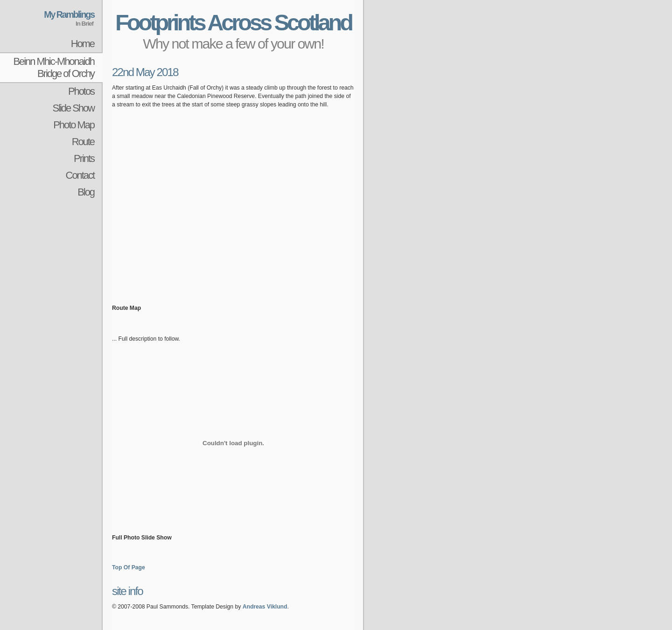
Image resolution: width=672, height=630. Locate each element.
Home (83, 44)
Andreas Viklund (265, 607)
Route (83, 142)
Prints (84, 158)
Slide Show (73, 108)
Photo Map (74, 125)
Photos (81, 91)
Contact (80, 175)
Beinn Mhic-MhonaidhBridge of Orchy (54, 67)
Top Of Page (129, 567)
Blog (86, 192)
